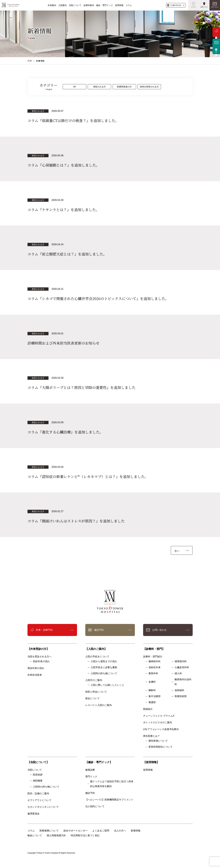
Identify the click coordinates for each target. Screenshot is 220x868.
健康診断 (90, 770)
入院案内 (62, 5)
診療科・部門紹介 (153, 657)
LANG (176, 5)
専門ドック (91, 777)
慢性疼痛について (158, 741)
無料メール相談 (216, 49)
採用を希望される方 (149, 87)
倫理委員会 (35, 814)
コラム (129, 5)
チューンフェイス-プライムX (159, 716)
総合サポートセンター (76, 831)
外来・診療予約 (216, 32)
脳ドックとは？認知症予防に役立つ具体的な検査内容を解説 (112, 784)
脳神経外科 (155, 661)
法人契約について (95, 806)
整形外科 (153, 673)
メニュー (193, 7)
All (74, 87)
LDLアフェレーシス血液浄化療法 (161, 729)
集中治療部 (155, 696)
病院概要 (38, 781)
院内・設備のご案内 (38, 793)
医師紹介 (148, 709)
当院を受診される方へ (39, 657)
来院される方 (99, 87)
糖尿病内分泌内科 (183, 682)
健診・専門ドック (105, 5)
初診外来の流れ (41, 661)
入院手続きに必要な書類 (104, 667)
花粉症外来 (155, 667)
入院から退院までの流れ (104, 661)
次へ (177, 551)
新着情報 (136, 831)
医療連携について (49, 831)
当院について (75, 5)
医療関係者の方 (124, 87)
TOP (30, 61)
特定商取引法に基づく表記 (85, 835)
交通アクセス (204, 7)
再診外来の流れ (36, 668)
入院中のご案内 (94, 680)
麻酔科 (152, 690)
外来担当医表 (35, 675)
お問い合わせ (215, 7)
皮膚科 (152, 682)
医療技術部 (181, 696)
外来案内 (52, 5)
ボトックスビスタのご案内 (158, 722)
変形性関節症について (161, 747)
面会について (93, 698)
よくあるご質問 (101, 831)
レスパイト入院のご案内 (99, 705)
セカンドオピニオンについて (43, 807)
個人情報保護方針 (56, 835)
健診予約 (99, 630)
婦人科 (178, 673)
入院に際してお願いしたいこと (108, 685)
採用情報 (119, 5)
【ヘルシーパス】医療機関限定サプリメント (109, 800)
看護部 (152, 702)
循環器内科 (181, 661)
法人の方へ (120, 831)
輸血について (35, 835)
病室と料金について (96, 692)
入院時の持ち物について (104, 673)
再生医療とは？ (152, 736)
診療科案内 (89, 5)
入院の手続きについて (97, 657)
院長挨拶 (38, 775)
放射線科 (179, 690)
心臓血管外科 (182, 667)
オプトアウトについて (39, 800)
